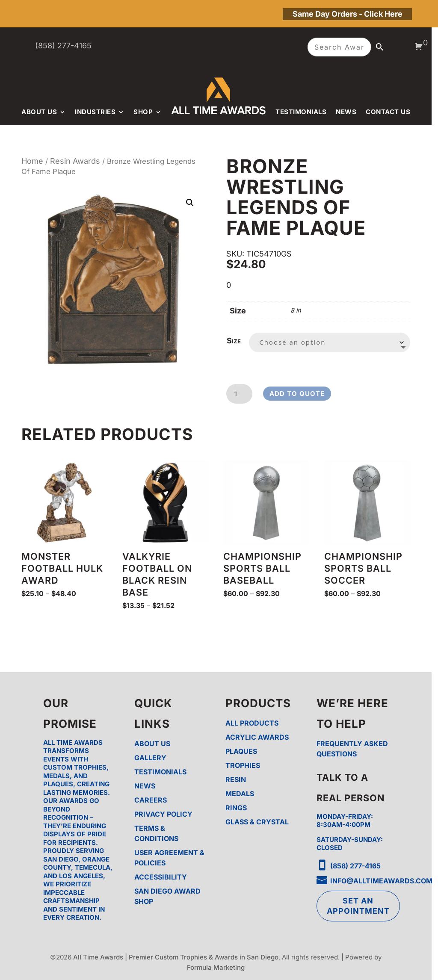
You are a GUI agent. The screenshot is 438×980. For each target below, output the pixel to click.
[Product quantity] (239, 394)
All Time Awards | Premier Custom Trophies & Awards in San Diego (176, 957)
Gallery (150, 758)
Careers (151, 800)
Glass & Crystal (257, 822)
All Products (252, 723)
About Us (39, 112)
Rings (236, 808)
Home (32, 161)
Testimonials (301, 112)
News (346, 112)
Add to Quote (297, 394)
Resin (236, 779)
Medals (240, 794)
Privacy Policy (163, 814)
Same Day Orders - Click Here (348, 14)
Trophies (243, 765)
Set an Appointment (358, 906)
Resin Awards (75, 161)
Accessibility (161, 877)
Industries (95, 112)
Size (234, 341)
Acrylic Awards (257, 737)
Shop (143, 112)
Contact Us (388, 112)
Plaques (241, 751)
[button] (190, 203)
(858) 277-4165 (63, 46)
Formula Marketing (216, 967)
